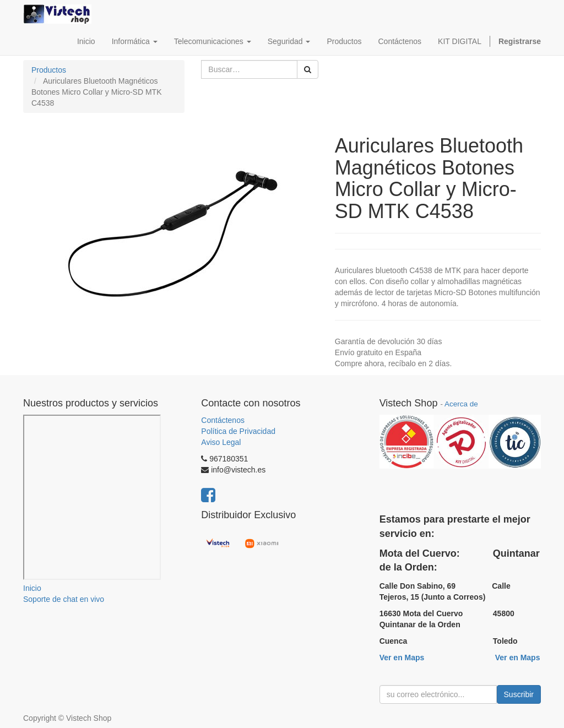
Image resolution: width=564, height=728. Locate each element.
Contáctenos (223, 420)
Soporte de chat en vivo (64, 599)
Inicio (32, 588)
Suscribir (519, 694)
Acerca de (461, 404)
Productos (49, 70)
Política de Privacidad (238, 431)
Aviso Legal (221, 442)
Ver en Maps (402, 658)
